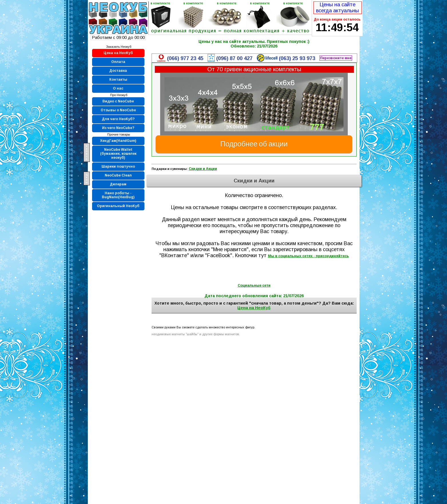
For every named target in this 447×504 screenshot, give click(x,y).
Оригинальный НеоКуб (118, 206)
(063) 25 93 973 (297, 58)
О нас (118, 88)
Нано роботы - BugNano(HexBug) (118, 195)
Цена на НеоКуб (118, 53)
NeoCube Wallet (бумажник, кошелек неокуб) (118, 154)
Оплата (118, 62)
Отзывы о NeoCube (118, 110)
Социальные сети (254, 285)
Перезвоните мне (336, 58)
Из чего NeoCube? (118, 128)
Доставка (118, 71)
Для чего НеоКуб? (118, 119)
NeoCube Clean (118, 175)
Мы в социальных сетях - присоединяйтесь (308, 256)
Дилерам (118, 184)
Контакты (118, 80)
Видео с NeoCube (118, 101)
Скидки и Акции (203, 169)
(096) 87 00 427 (234, 58)
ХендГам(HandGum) (118, 141)
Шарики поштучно (118, 166)
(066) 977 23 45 (185, 58)
